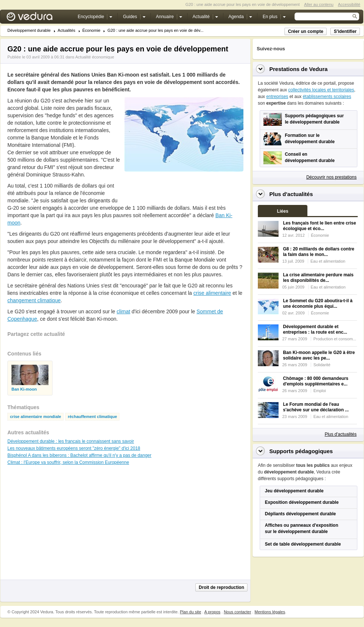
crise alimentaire (212, 293)
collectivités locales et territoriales (321, 90)
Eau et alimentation (328, 261)
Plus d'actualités (341, 434)
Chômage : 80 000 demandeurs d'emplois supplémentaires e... (316, 381)
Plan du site (190, 612)
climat (123, 311)
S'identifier (345, 31)
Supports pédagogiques (301, 451)
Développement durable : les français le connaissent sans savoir (71, 441)
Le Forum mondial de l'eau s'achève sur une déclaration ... (316, 407)
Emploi (320, 391)
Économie (92, 31)
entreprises (277, 97)
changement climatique (34, 300)
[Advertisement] (63, 526)
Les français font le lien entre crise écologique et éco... (319, 226)
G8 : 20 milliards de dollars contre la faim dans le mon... (319, 252)
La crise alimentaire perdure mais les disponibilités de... (318, 278)
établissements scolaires (327, 97)
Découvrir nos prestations (331, 177)
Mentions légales (270, 612)
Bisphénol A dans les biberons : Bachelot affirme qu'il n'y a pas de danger (79, 455)
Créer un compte (305, 31)
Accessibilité (349, 4)
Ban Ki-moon (24, 389)
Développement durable (29, 31)
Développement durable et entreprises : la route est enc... (315, 329)
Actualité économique (95, 57)
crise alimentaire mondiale (36, 417)
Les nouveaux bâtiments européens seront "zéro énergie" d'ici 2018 (74, 448)
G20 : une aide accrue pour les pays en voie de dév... (155, 31)
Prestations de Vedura (299, 69)
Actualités (67, 31)
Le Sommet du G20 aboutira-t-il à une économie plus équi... (318, 304)
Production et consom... (335, 339)
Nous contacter (237, 612)
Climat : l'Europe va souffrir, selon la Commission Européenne (68, 462)
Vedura (38, 18)
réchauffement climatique (92, 417)
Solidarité (322, 365)
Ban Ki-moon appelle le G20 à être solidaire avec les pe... (319, 355)
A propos (212, 612)
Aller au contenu (319, 4)
